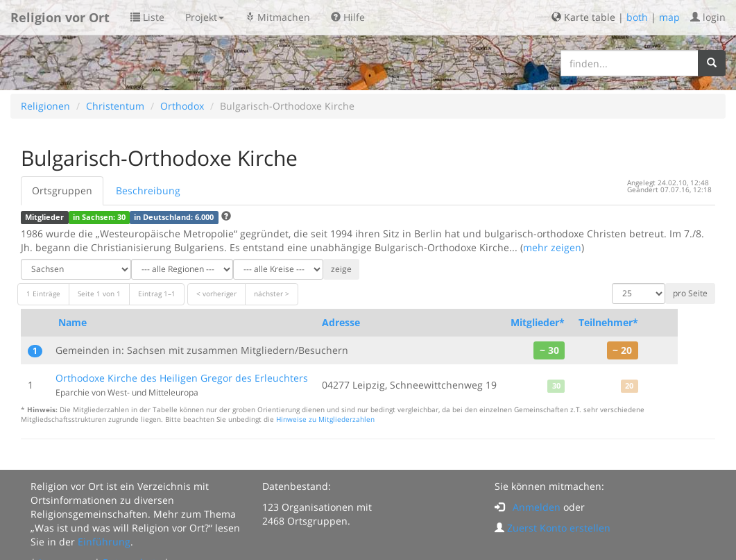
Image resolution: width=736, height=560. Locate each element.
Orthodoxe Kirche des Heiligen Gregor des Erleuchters (182, 378)
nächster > (272, 294)
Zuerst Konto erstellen (559, 528)
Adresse (341, 322)
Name (72, 322)
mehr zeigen (552, 247)
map (669, 17)
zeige (341, 269)
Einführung (104, 542)
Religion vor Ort (60, 17)
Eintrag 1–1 (157, 294)
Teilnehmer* (608, 322)
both (637, 17)
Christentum (115, 106)
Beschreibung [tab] (148, 190)
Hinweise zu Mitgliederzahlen (325, 419)
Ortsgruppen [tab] (62, 190)
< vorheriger (216, 294)
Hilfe (348, 17)
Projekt (205, 17)
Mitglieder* (538, 322)
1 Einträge (43, 294)
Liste (147, 17)
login (708, 17)
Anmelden (537, 507)
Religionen (45, 106)
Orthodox (182, 106)
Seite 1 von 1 (99, 294)
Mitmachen (277, 17)
